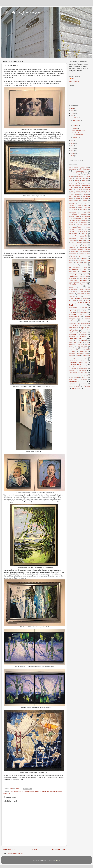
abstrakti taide (84, 167)
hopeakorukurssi (73, 200)
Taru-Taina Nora (82, 346)
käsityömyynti (83, 237)
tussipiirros (80, 353)
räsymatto (84, 307)
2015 (73, 151)
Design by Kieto (75, 184)
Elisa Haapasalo (80, 189)
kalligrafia (71, 211)
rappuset (80, 297)
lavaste (71, 244)
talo (75, 343)
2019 (73, 141)
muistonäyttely (72, 264)
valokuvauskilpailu (73, 372)
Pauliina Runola (73, 280)
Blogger (58, 861)
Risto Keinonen (73, 300)
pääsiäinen (72, 293)
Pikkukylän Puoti (76, 284)
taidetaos (71, 341)
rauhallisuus (87, 297)
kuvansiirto (72, 231)
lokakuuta (76, 123)
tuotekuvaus (83, 352)
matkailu (76, 255)
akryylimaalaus (23, 791)
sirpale (88, 311)
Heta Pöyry (77, 196)
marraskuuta (76, 121)
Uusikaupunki (58, 791)
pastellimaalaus (84, 278)
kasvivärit (87, 213)
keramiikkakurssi (77, 219)
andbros (71, 175)
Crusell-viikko (87, 182)
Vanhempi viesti (58, 849)
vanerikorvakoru (83, 374)
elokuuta (75, 128)
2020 (73, 116)
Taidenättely (50, 791)
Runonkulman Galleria (40, 791)
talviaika (80, 343)
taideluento (84, 335)
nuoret (81, 277)
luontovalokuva (83, 248)
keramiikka (86, 216)
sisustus (73, 313)
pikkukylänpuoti (73, 286)
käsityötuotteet (83, 239)
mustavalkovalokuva (74, 268)
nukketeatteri (77, 275)
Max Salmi (73, 257)
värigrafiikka (84, 383)
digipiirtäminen (84, 184)
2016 (73, 148)
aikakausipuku (14, 791)
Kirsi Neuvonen (85, 220)
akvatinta (85, 173)
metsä (70, 260)
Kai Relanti (74, 209)
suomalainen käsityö (76, 314)
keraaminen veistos (74, 217)
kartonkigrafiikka (73, 213)
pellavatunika (84, 280)
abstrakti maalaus (74, 167)
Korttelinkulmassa (22, 13)
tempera (79, 350)
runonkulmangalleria (74, 307)
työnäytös (72, 355)
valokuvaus (83, 370)
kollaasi (71, 224)
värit (77, 385)
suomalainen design (83, 313)
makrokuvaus (84, 251)
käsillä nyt (84, 233)
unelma (71, 359)
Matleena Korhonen (85, 255)
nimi (70, 275)
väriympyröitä (84, 385)
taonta (86, 343)
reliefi (72, 299)
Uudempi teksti (9, 849)
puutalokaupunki (73, 290)
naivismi (84, 271)
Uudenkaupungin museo (77, 361)
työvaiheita (85, 355)
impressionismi (84, 202)
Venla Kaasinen (73, 380)
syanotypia (75, 325)
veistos (77, 378)
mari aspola (81, 253)
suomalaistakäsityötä (74, 316)
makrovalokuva (73, 253)
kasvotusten (74, 215)
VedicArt (88, 376)
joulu (86, 206)
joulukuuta (76, 118)
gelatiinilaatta (75, 193)
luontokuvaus (72, 248)
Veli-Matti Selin (85, 378)
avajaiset (85, 178)
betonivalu (77, 180)
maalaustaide (75, 251)
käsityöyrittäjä (81, 240)
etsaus (72, 191)
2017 (73, 146)
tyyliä (87, 353)
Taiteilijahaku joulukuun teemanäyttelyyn (79, 134)
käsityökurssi (72, 237)
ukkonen (86, 357)
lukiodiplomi (77, 244)
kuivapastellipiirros (77, 228)
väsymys (71, 387)
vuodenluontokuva (73, 383)
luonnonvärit (85, 244)
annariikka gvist (80, 175)
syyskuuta (76, 126)
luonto (85, 246)
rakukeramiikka (83, 295)
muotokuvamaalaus (74, 266)
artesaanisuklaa (80, 177)
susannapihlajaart (83, 322)
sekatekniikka (73, 311)
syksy (85, 325)
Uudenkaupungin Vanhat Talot (78, 362)
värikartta (71, 385)
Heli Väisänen (85, 195)
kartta (82, 213)
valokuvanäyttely (83, 369)
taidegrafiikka (74, 331)
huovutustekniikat (73, 202)
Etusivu (34, 849)
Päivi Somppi (84, 291)
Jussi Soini (87, 207)
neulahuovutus (73, 273)
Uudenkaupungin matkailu (81, 359)
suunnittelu (72, 324)
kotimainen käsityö (82, 224)
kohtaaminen (84, 222)
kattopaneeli (84, 215)
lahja (88, 240)
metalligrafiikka (83, 259)
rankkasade (72, 297)
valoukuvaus (72, 374)
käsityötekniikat (73, 239)
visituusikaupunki (74, 381)
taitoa (70, 343)
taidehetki (85, 331)
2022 (73, 111)
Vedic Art (82, 376)
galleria (88, 191)
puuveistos (87, 290)
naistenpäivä (72, 271)
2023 (73, 108)
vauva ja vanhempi (73, 376)
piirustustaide (85, 282)
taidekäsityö (83, 333)
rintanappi (86, 299)
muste (85, 268)
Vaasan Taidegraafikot (74, 367)
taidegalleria (82, 329)
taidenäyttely (75, 339)
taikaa (77, 341)
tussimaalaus (72, 353)
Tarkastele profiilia (74, 81)
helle (70, 196)
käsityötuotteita (72, 240)
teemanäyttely (73, 348)
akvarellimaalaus (74, 173)
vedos (72, 378)
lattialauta (79, 242)
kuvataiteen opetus (82, 231)
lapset (72, 242)
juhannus (80, 207)
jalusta (79, 206)
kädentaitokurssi (73, 233)
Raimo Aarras (80, 293)
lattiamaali (86, 242)
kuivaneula (87, 226)
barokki (30, 791)
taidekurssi (72, 333)
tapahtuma (72, 344)
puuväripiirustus (75, 291)
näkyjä (86, 277)
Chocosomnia (72, 182)
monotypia (79, 262)
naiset (85, 269)
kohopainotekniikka (73, 222)
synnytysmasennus (73, 327)
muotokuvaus (84, 266)
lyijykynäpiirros (72, 249)
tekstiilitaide (84, 348)
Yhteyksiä (78, 387)
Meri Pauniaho (73, 259)
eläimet (88, 189)
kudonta (81, 226)
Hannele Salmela (85, 193)
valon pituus (84, 372)
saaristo (71, 309)
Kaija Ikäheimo (84, 209)
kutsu (86, 230)
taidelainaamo (73, 335)
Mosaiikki (86, 262)
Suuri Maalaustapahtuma (84, 324)
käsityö (85, 235)
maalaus (87, 249)
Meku (73, 79)
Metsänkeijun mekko (79, 260)
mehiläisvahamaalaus (83, 257)
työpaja (78, 355)
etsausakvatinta (80, 191)
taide (82, 327)
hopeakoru (85, 198)
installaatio (72, 204)
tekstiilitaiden (72, 350)
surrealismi (84, 320)
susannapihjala (72, 322)
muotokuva (83, 264)
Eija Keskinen (75, 187)
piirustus (77, 282)
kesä (86, 219)
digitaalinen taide (86, 186)
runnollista (81, 300)
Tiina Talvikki (87, 350)
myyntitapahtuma (73, 269)
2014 (73, 153)
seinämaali (77, 309)
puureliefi (83, 288)
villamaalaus (84, 380)
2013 (73, 156)
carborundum (85, 180)
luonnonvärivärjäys (73, 246)
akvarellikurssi (80, 171)
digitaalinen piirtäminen (74, 186)
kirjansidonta (76, 220)
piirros (70, 282)
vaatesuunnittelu (86, 367)
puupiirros (72, 288)
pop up (81, 286)
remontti (78, 299)
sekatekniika (85, 309)
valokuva (74, 369)
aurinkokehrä (78, 178)
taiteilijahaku (84, 341)
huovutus (85, 200)
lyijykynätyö (80, 249)
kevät (70, 220)
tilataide (74, 352)
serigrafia (82, 311)
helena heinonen (75, 195)
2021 (73, 113)
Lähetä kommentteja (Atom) (15, 853)
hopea (78, 198)
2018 (73, 143)
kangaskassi (83, 211)
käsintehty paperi (74, 235)
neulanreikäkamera (84, 273)
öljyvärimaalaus (76, 389)
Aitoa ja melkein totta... (79, 130)
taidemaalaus (72, 336)
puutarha (81, 290)
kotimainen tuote (73, 226)
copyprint (79, 182)
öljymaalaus (7, 793)
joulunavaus (72, 207)
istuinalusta (81, 204)
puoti (87, 286)
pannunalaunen (73, 278)
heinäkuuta (76, 137)
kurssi (79, 230)
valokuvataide (72, 370)
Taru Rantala (81, 344)
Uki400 (80, 357)
